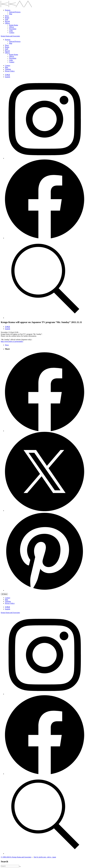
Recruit (7, 21)
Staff (7, 19)
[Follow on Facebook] (45, 238)
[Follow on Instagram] (45, 158)
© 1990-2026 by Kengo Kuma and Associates (16, 857)
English (8, 77)
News (7, 16)
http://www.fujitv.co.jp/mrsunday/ (12, 341)
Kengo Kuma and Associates (10, 36)
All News (4, 594)
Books (7, 18)
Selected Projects (15, 12)
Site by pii (45, 857)
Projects (8, 10)
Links (11, 31)
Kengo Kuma (14, 25)
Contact (12, 33)
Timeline (8, 69)
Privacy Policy (10, 71)
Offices (7, 23)
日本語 (7, 75)
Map (11, 14)
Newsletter (13, 29)
